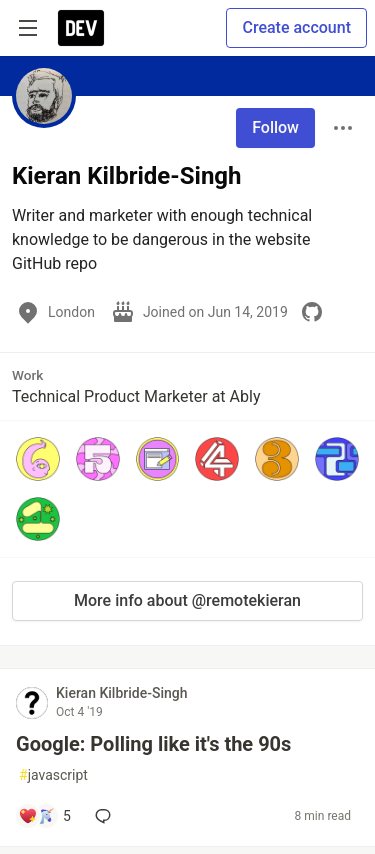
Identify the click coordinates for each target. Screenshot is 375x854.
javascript (53, 775)
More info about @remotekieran (187, 600)
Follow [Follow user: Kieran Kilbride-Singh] (275, 127)
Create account (296, 27)
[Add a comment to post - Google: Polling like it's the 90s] (44, 816)
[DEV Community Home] (81, 28)
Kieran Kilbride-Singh (122, 693)
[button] (38, 459)
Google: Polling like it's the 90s (153, 744)
